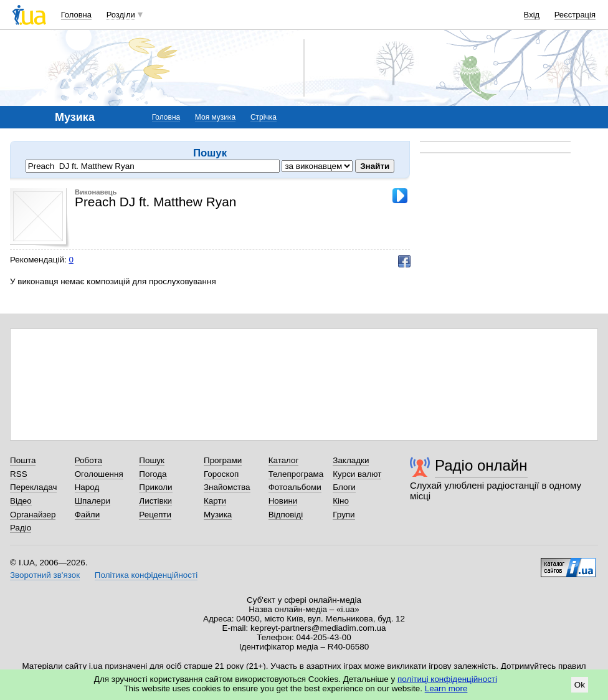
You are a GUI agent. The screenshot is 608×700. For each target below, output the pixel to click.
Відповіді (286, 515)
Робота (88, 460)
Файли (88, 515)
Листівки (155, 501)
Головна (76, 15)
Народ (87, 487)
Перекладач (33, 487)
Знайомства (227, 487)
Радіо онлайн (481, 465)
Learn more (446, 688)
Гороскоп (221, 474)
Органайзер (33, 515)
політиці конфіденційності (447, 679)
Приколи (155, 487)
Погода (153, 474)
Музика (218, 515)
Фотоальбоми (295, 487)
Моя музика (215, 117)
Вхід (532, 15)
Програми (223, 460)
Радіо (21, 528)
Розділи (121, 15)
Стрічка (264, 117)
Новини (283, 501)
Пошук (152, 460)
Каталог (284, 460)
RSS (19, 474)
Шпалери (93, 501)
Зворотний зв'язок (45, 575)
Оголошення (99, 474)
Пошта (23, 460)
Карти (215, 501)
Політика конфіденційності (146, 575)
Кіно (341, 501)
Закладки (351, 460)
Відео (21, 501)
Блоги (344, 487)
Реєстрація (575, 15)
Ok (580, 685)
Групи (344, 515)
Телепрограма (296, 474)
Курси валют (357, 474)
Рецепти (155, 515)
